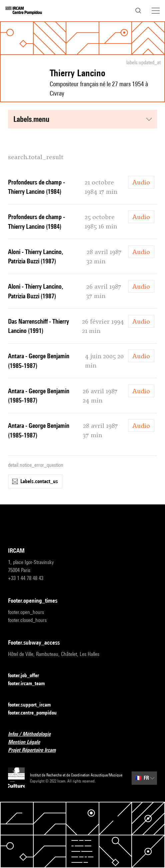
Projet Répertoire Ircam (36, 750)
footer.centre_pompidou (36, 713)
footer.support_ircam (33, 705)
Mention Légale (28, 742)
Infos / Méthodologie (33, 734)
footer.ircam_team (30, 684)
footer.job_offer (27, 676)
